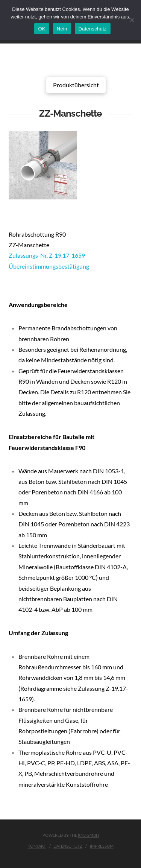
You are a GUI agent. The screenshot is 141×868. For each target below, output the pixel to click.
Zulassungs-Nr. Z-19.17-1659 (47, 255)
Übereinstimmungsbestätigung (49, 266)
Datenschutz (68, 846)
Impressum (102, 846)
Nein (62, 29)
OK (42, 29)
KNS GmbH (88, 835)
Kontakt (37, 846)
